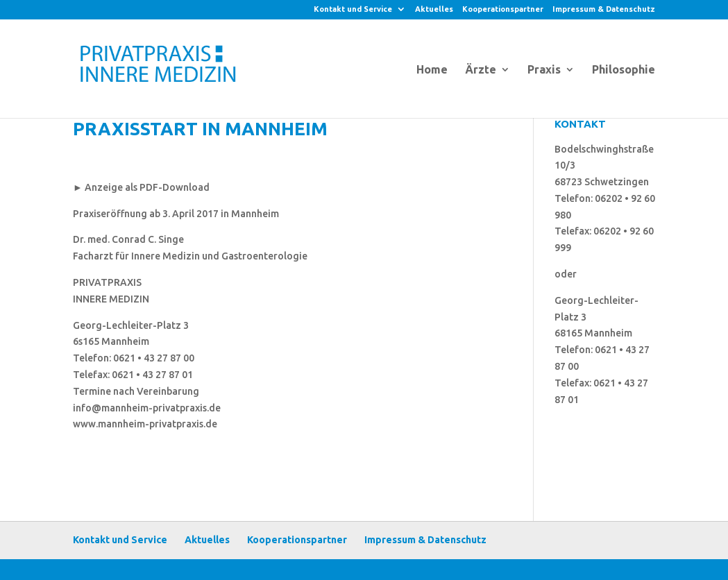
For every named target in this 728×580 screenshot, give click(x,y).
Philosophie (624, 70)
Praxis (544, 70)
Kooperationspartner (503, 9)
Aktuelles (434, 9)
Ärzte (481, 70)
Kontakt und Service (353, 9)
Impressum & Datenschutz (604, 9)
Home (432, 70)
